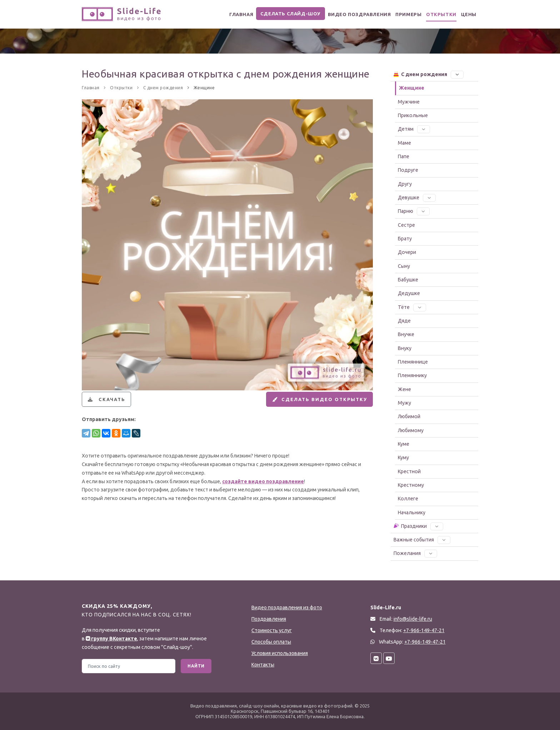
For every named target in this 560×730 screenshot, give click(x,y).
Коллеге (408, 499)
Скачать (108, 402)
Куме (404, 444)
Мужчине (409, 102)
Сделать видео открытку (314, 402)
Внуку (405, 348)
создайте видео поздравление (263, 488)
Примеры (399, 14)
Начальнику (412, 512)
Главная (227, 14)
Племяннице (413, 362)
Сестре (406, 225)
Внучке (406, 334)
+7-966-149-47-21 (425, 642)
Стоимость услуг (272, 630)
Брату (405, 239)
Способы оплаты (271, 642)
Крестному (411, 485)
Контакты (263, 665)
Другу (405, 184)
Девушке (417, 197)
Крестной (409, 471)
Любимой (409, 416)
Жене (404, 389)
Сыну (404, 266)
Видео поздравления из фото (287, 607)
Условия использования (280, 653)
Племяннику (412, 375)
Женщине (412, 88)
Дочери (407, 252)
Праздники (418, 526)
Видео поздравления (346, 14)
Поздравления (269, 619)
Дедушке (409, 293)
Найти (196, 666)
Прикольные (413, 115)
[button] (457, 74)
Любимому (411, 430)
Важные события (422, 540)
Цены (467, 14)
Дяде (404, 321)
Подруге (408, 170)
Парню (414, 211)
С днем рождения (428, 74)
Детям (414, 129)
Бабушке (408, 280)
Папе (404, 156)
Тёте (412, 307)
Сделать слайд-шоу (278, 14)
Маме (404, 143)
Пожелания (415, 553)
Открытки (435, 14)
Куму (403, 457)
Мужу (404, 403)
